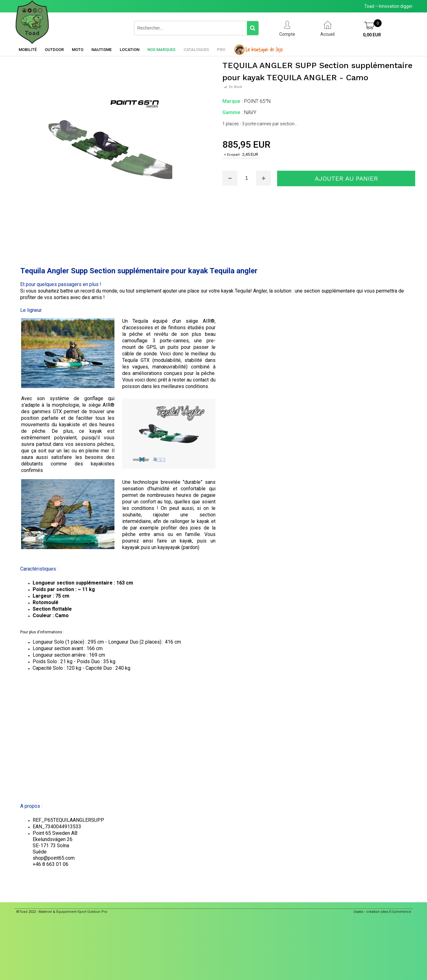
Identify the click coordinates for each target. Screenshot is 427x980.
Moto (78, 50)
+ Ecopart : (233, 155)
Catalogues (196, 50)
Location (130, 50)
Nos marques (161, 50)
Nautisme (102, 50)
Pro (221, 50)
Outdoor (54, 50)
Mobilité (28, 50)
